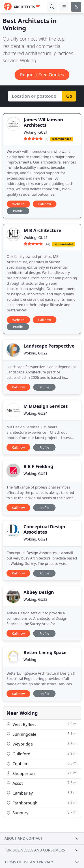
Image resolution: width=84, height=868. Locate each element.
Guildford (42, 754)
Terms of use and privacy (29, 862)
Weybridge (42, 744)
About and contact (23, 838)
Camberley (42, 793)
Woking (30, 660)
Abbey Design (39, 592)
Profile (18, 211)
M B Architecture (42, 230)
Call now (45, 204)
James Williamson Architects (43, 122)
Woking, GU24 (36, 413)
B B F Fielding (38, 466)
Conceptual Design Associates (44, 529)
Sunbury (42, 813)
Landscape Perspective (49, 346)
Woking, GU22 (36, 353)
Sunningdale (42, 734)
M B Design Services (46, 406)
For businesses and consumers (35, 850)
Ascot (42, 783)
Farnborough (42, 803)
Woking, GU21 (36, 132)
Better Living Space (45, 652)
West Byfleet (42, 724)
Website (18, 204)
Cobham (42, 763)
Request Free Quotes (42, 75)
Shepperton (42, 773)
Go (69, 96)
